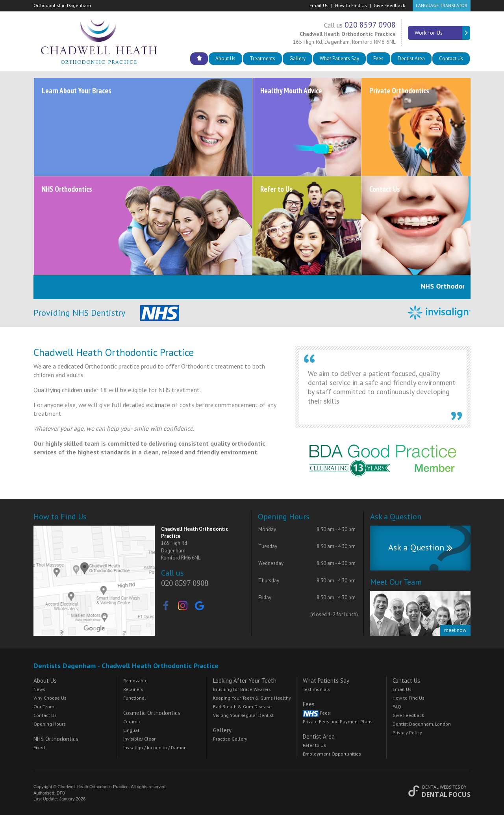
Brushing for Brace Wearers (242, 689)
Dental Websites (441, 787)
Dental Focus (446, 795)
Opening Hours (50, 724)
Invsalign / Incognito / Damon (155, 747)
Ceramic (132, 721)
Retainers (133, 689)
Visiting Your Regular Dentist (243, 715)
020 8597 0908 (370, 25)
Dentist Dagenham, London (422, 724)
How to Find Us (351, 5)
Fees (378, 58)
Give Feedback (389, 5)
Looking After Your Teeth (245, 681)
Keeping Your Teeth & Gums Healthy (252, 698)
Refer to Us (314, 745)
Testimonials (317, 689)
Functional (135, 698)
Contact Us (451, 58)
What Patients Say (339, 58)
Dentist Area (411, 58)
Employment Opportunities (332, 754)
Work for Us (443, 33)
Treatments (262, 58)
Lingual (131, 730)
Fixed (39, 747)
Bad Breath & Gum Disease (242, 707)
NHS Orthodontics (56, 739)
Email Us (319, 5)
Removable (135, 681)
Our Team (44, 707)
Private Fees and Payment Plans (338, 721)
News (39, 689)
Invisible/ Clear (139, 739)
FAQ (397, 707)
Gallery (297, 58)
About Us (225, 58)
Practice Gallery (230, 739)
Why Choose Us (50, 698)
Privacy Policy (407, 733)
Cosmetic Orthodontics (152, 713)
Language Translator (442, 5)
